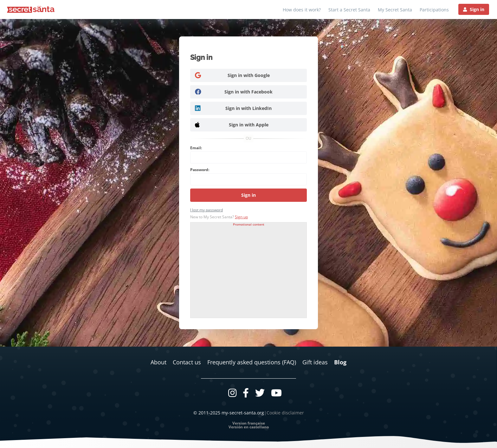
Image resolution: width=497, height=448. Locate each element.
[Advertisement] (248, 270)
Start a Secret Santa (349, 10)
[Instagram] (232, 393)
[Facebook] (246, 393)
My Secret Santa (395, 10)
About (158, 362)
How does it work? (302, 10)
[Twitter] (260, 393)
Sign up (241, 217)
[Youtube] (276, 393)
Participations (434, 10)
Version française (249, 423)
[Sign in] (474, 9)
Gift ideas (315, 362)
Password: (200, 170)
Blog (340, 362)
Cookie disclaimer (285, 413)
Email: (196, 148)
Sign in (248, 195)
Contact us (187, 362)
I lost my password (207, 210)
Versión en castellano (249, 427)
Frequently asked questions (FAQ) (252, 362)
